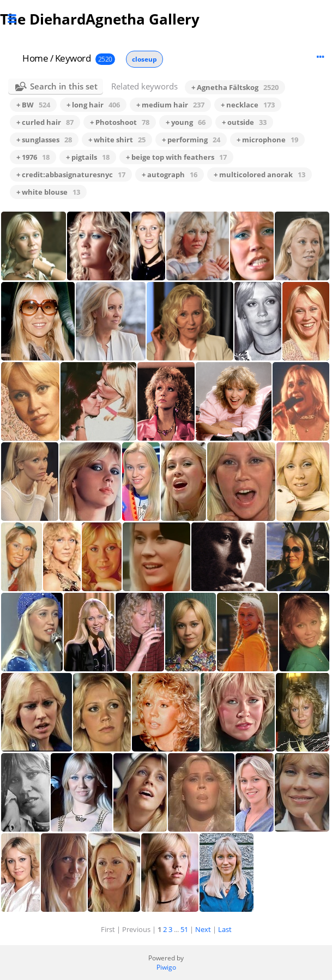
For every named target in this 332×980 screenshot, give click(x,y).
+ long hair (93, 105)
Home (35, 58)
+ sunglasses (44, 140)
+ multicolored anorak (259, 175)
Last (225, 929)
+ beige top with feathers (176, 157)
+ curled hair (45, 122)
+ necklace (248, 105)
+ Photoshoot (120, 122)
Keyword (73, 58)
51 (184, 929)
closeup (144, 59)
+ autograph (170, 175)
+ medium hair (170, 105)
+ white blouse (48, 192)
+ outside (244, 122)
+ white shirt (117, 140)
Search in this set (64, 86)
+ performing (191, 140)
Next (203, 929)
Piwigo (166, 967)
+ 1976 (33, 157)
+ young (186, 122)
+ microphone (267, 140)
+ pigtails (88, 157)
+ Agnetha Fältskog (235, 87)
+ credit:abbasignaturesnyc (71, 175)
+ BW (33, 105)
